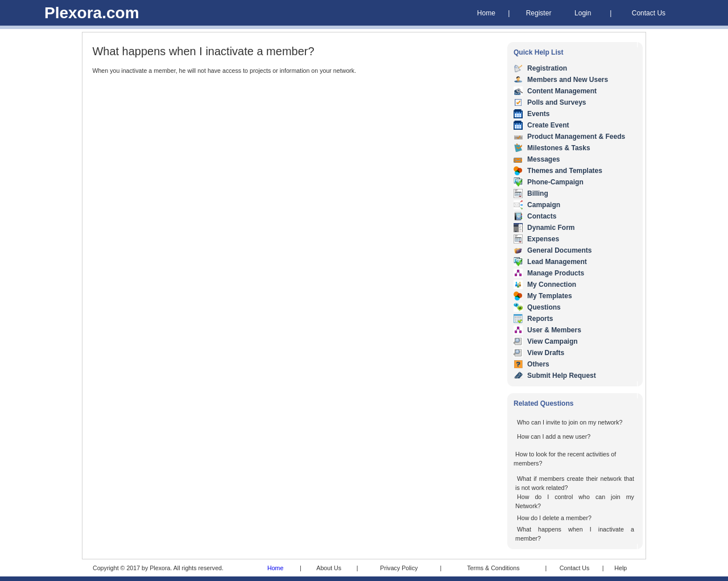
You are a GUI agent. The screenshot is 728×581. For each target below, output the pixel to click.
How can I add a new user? (554, 436)
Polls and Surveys (557, 102)
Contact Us (649, 13)
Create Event (548, 125)
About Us (329, 568)
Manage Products (556, 273)
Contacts (542, 216)
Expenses (543, 239)
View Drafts (546, 353)
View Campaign (552, 341)
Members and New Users (568, 80)
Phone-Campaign (555, 182)
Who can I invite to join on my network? (570, 422)
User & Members (554, 330)
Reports (540, 319)
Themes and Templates (565, 171)
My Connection (552, 285)
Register (539, 13)
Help (621, 568)
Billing (538, 193)
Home (486, 13)
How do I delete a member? (554, 518)
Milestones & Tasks (559, 148)
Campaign (544, 205)
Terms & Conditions (493, 568)
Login (583, 13)
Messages (543, 159)
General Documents (559, 250)
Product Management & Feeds (576, 137)
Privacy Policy (399, 568)
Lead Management (557, 262)
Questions (544, 307)
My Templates (549, 296)
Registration (547, 68)
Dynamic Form (551, 228)
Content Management (562, 91)
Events (538, 114)
